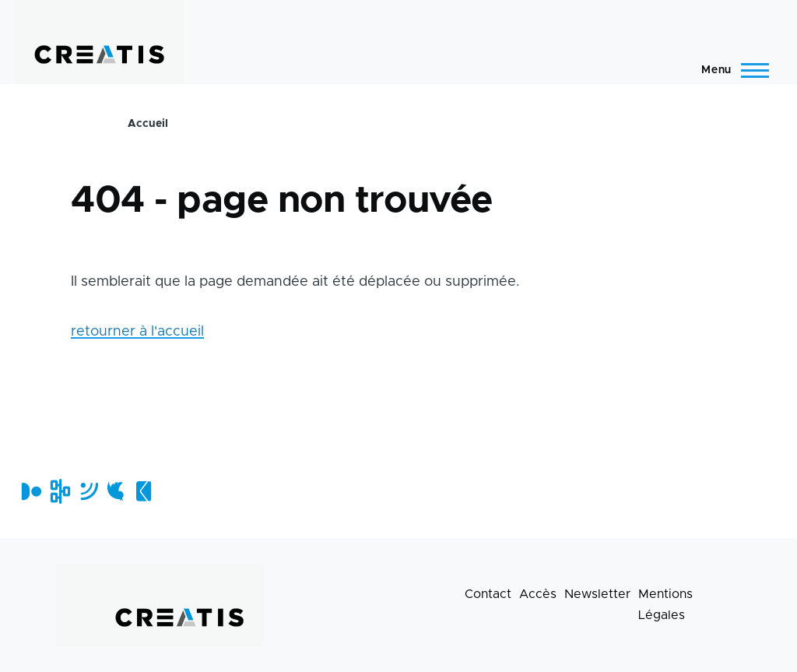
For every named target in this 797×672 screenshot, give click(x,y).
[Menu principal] (730, 70)
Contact (488, 594)
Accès (538, 594)
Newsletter (597, 594)
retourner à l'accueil (137, 332)
